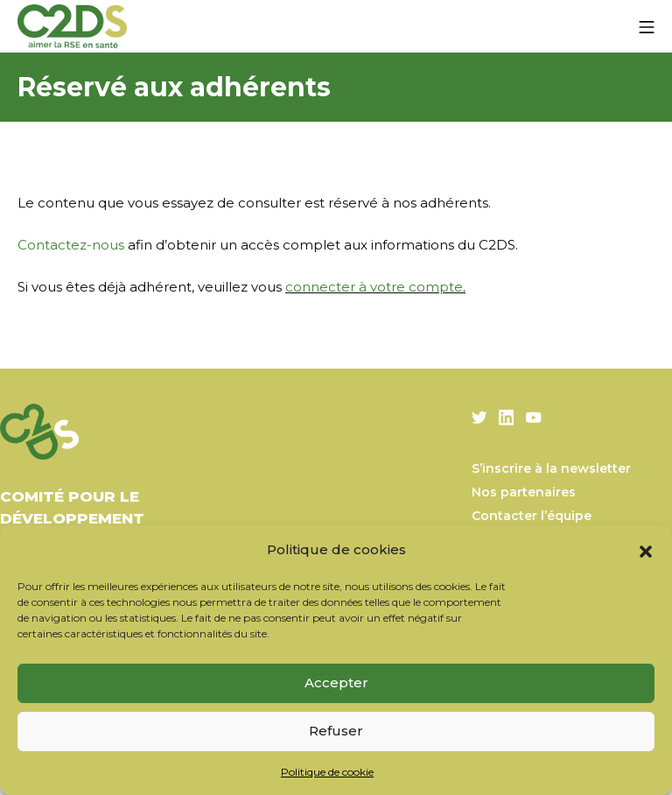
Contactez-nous (71, 245)
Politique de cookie (327, 772)
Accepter (336, 682)
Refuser (336, 731)
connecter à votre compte (374, 287)
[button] (646, 550)
